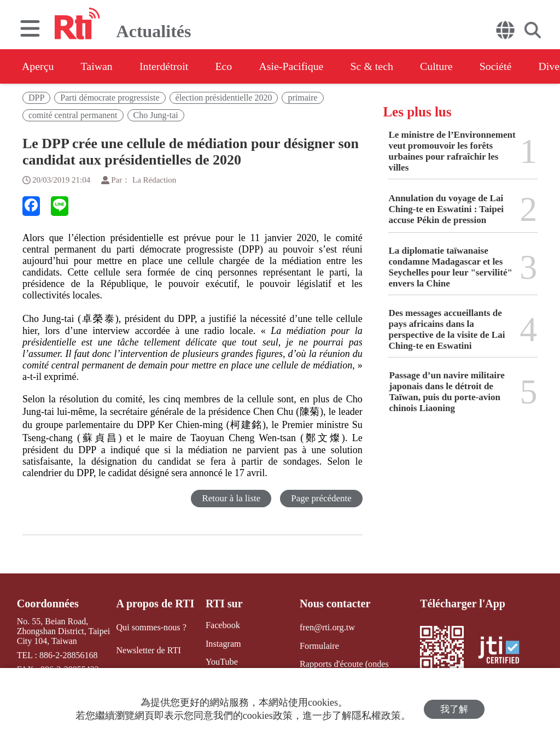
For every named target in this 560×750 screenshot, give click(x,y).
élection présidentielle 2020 (224, 98)
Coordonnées (48, 603)
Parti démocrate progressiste (110, 98)
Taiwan (98, 66)
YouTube (221, 662)
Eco (226, 66)
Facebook (222, 625)
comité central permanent (73, 115)
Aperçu (38, 66)
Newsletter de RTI (148, 650)
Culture (441, 66)
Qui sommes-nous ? (151, 627)
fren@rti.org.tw (327, 627)
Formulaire (319, 645)
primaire (302, 98)
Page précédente (321, 498)
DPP (36, 98)
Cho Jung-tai (156, 115)
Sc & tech (375, 66)
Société (501, 66)
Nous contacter (335, 603)
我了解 (454, 709)
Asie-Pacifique (294, 66)
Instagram (223, 643)
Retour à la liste (231, 498)
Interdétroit (165, 66)
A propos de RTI (155, 603)
